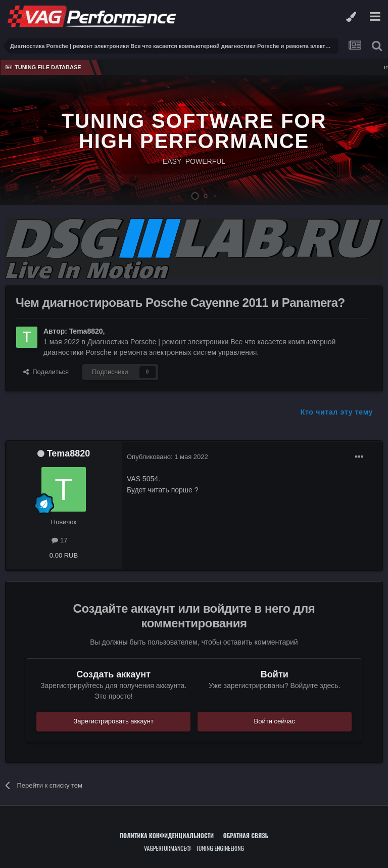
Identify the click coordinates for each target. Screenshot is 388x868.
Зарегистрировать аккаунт (113, 721)
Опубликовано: (167, 457)
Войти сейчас (275, 721)
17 (59, 540)
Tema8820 (86, 331)
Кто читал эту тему (337, 412)
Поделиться (46, 372)
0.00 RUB (64, 555)
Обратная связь (246, 835)
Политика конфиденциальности (167, 835)
